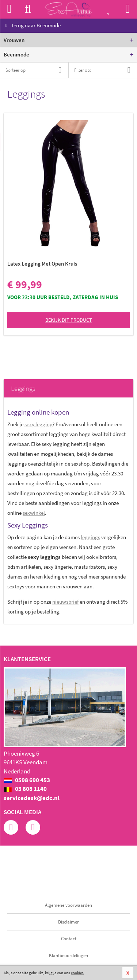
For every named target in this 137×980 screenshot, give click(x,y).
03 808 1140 (25, 789)
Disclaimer (68, 922)
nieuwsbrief (65, 602)
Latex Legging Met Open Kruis (42, 264)
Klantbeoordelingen (68, 955)
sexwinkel (34, 513)
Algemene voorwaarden (68, 905)
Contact (69, 939)
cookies (77, 973)
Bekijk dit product (69, 320)
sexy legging (38, 424)
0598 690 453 (27, 780)
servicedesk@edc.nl (32, 798)
